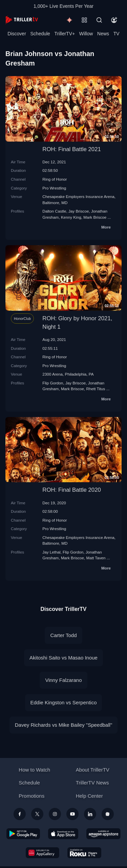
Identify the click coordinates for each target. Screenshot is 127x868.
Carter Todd (63, 635)
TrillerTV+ (65, 34)
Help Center (89, 796)
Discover (17, 34)
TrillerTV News (92, 783)
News (103, 34)
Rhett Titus (96, 389)
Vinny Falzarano (63, 680)
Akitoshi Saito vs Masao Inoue (63, 658)
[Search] (99, 20)
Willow (86, 34)
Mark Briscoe (95, 217)
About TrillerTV (93, 770)
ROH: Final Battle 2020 (72, 490)
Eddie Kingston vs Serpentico (64, 702)
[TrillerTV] (22, 20)
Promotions (31, 796)
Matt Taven (96, 558)
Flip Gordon (53, 383)
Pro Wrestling (54, 188)
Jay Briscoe (79, 211)
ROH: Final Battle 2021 (72, 149)
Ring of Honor (55, 179)
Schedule (40, 34)
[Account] (114, 20)
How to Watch (34, 770)
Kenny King (71, 217)
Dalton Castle (54, 211)
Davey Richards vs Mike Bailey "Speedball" (63, 725)
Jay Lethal (51, 552)
